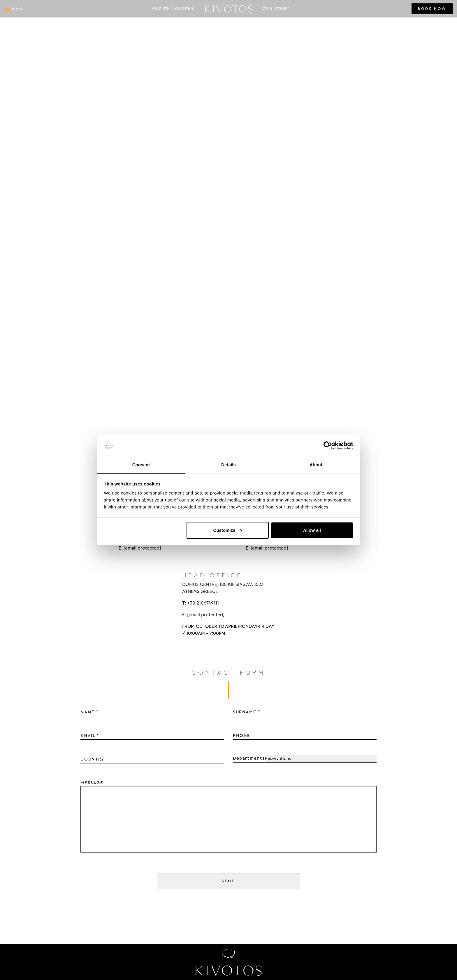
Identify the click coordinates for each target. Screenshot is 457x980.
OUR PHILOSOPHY (173, 9)
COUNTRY (92, 540)
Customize (228, 530)
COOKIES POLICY (419, 837)
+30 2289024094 (31, 873)
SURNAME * (180, 827)
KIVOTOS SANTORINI (43, 800)
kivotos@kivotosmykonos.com (53, 883)
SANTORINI (347, 853)
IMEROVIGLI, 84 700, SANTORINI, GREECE (64, 830)
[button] (15, 9)
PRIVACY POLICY (419, 821)
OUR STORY (276, 9)
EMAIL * (90, 516)
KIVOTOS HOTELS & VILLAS (53, 923)
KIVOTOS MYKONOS (41, 864)
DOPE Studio (71, 970)
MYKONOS (345, 837)
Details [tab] (228, 465)
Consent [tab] (141, 465)
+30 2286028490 (31, 809)
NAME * (90, 493)
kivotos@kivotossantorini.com (55, 819)
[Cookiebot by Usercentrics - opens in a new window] (328, 446)
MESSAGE (92, 563)
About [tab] (316, 465)
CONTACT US (414, 804)
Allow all (312, 530)
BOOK (432, 9)
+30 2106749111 (29, 932)
